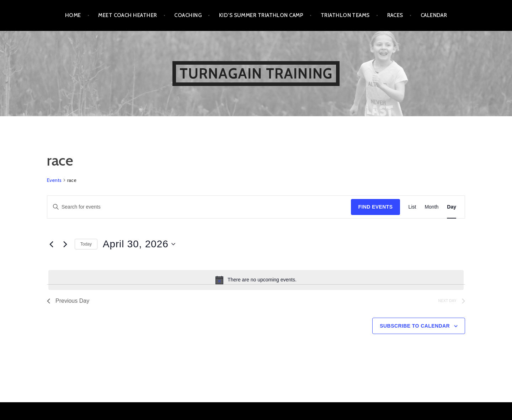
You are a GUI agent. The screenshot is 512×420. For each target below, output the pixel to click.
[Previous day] (51, 244)
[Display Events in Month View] (431, 207)
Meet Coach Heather (127, 15)
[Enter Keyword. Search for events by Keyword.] (199, 207)
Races (395, 15)
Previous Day (68, 301)
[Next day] (65, 244)
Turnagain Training (256, 73)
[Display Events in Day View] (452, 207)
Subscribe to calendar (415, 326)
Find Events (375, 207)
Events (54, 180)
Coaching (188, 15)
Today (86, 244)
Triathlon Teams (345, 15)
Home (73, 15)
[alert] (256, 280)
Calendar (434, 15)
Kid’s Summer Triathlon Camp (261, 15)
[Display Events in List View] (412, 207)
